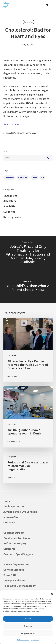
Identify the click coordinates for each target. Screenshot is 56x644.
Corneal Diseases (14, 570)
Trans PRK (10, 575)
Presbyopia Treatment (17, 538)
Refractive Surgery (15, 543)
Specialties (10, 206)
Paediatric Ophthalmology (19, 586)
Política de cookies (23, 640)
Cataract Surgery (14, 533)
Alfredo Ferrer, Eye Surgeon (20, 512)
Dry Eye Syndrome (14, 580)
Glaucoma (9, 549)
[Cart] (47, 5)
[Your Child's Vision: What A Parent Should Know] (28, 286)
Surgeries (29, 22)
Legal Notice (35, 640)
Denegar (28, 626)
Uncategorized (12, 217)
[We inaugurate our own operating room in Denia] (28, 417)
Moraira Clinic (12, 517)
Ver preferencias (28, 633)
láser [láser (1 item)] (34, 178)
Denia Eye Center (14, 506)
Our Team (9, 522)
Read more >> (11, 124)
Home (7, 501)
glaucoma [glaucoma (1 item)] (23, 178)
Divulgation (10, 196)
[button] (52, 594)
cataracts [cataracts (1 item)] (9, 178)
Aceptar (28, 619)
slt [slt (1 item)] (43, 178)
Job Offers (10, 201)
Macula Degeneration (16, 564)
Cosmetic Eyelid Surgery (18, 554)
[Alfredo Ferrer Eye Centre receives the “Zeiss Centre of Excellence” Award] (28, 350)
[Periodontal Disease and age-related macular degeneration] (28, 467)
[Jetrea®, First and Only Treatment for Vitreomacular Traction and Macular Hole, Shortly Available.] (28, 253)
